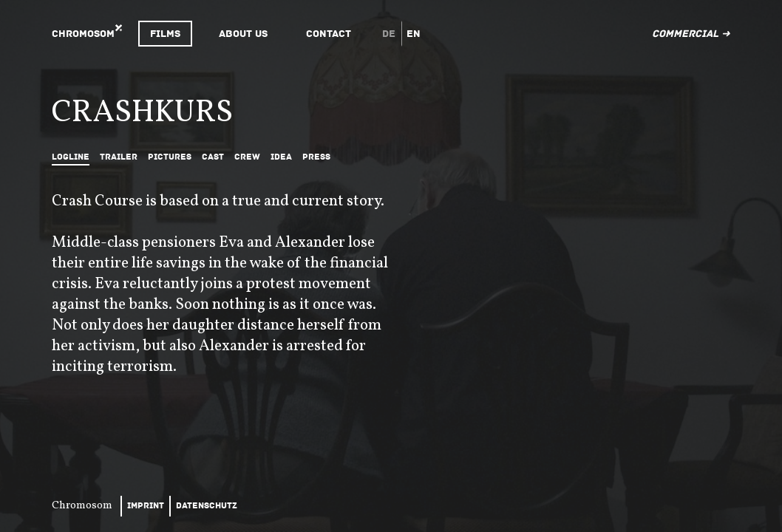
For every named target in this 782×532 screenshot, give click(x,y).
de (389, 34)
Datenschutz (207, 506)
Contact (329, 34)
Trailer (119, 157)
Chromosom (83, 34)
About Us (243, 34)
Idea (281, 157)
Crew (247, 157)
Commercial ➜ (691, 34)
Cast (213, 157)
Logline (71, 157)
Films (165, 34)
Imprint (146, 506)
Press (316, 157)
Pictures (170, 157)
